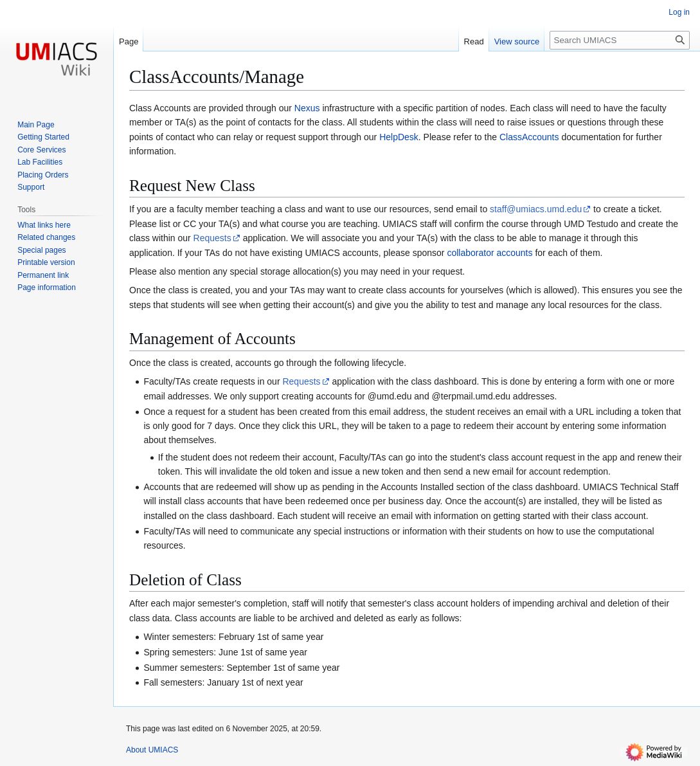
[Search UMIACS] (620, 40)
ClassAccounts (529, 137)
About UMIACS (152, 750)
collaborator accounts (489, 253)
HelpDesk (399, 137)
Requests (212, 238)
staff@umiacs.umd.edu (536, 209)
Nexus (307, 108)
